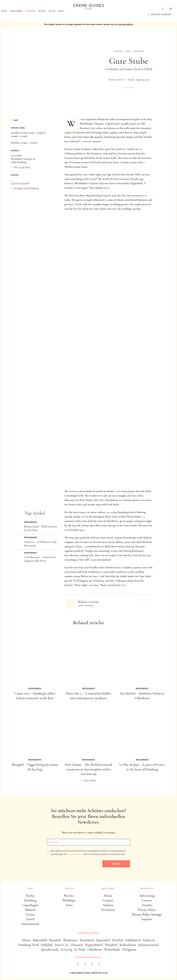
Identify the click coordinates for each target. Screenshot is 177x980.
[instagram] (85, 965)
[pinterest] (92, 965)
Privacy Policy (147, 910)
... (12, 180)
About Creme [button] (108, 889)
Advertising (147, 896)
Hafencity (149, 940)
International (30, 924)
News (69, 905)
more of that (90, 780)
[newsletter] (99, 965)
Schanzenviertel (148, 945)
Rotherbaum (128, 945)
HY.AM (105, 973)
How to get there (22, 167)
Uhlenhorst (95, 950)
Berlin (8, 14)
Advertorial (129, 88)
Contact (108, 900)
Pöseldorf (111, 945)
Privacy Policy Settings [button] (147, 914)
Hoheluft (47, 945)
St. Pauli (80, 950)
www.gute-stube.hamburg (26, 188)
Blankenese (70, 940)
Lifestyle (69, 889)
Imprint (147, 919)
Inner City (62, 945)
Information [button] (147, 889)
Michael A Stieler (116, 80)
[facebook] (78, 965)
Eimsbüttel (87, 940)
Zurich (66, 14)
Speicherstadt (50, 950)
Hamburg (35, 14)
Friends (147, 905)
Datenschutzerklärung (75, 854)
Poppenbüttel (94, 945)
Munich (46, 14)
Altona (26, 940)
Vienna (56, 14)
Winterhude (112, 950)
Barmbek (55, 940)
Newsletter (108, 910)
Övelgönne (129, 950)
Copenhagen (20, 14)
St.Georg (66, 950)
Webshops (69, 900)
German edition (125, 24)
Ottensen (77, 945)
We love (69, 896)
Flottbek (118, 940)
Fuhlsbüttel (133, 940)
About (108, 896)
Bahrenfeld (40, 940)
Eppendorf (103, 940)
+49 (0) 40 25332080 (20, 183)
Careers (147, 900)
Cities (9, 9)
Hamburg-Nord (28, 945)
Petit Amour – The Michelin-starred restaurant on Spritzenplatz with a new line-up (88, 769)
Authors (108, 905)
